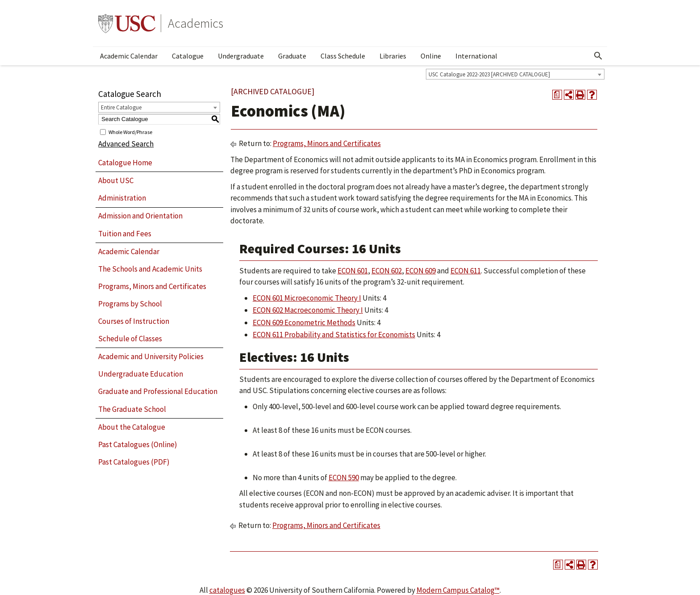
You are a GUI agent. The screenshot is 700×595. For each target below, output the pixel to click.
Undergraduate (241, 56)
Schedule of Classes (130, 339)
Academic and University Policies (151, 356)
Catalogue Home (125, 163)
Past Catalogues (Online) (138, 444)
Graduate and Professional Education (158, 391)
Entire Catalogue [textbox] (121, 107)
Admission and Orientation (140, 216)
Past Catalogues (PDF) (134, 462)
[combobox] (515, 74)
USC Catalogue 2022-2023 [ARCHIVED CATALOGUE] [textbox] (489, 74)
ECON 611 (466, 271)
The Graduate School (132, 409)
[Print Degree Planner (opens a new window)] (557, 95)
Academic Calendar (129, 56)
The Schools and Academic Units (150, 269)
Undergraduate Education (141, 374)
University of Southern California (127, 23)
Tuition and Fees (125, 234)
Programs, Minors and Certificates (152, 286)
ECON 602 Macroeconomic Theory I (308, 310)
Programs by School (130, 304)
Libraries (393, 56)
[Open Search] (598, 56)
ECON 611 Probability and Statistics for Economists (334, 335)
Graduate (292, 56)
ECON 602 (387, 271)
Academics (196, 23)
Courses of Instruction (134, 321)
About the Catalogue (132, 427)
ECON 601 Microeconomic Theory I (307, 298)
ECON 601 (353, 271)
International (476, 56)
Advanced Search (126, 144)
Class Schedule (343, 56)
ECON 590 (344, 478)
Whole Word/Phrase (130, 132)
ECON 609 (421, 271)
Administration (122, 198)
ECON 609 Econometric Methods (304, 323)
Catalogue (188, 56)
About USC (116, 180)
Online (431, 56)
